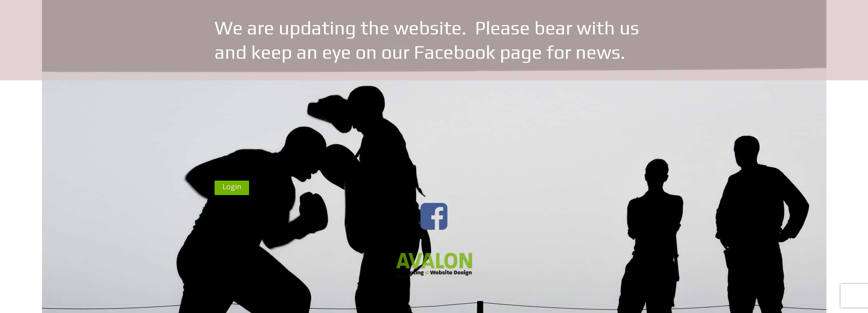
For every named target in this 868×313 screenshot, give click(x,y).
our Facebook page (462, 52)
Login (232, 186)
